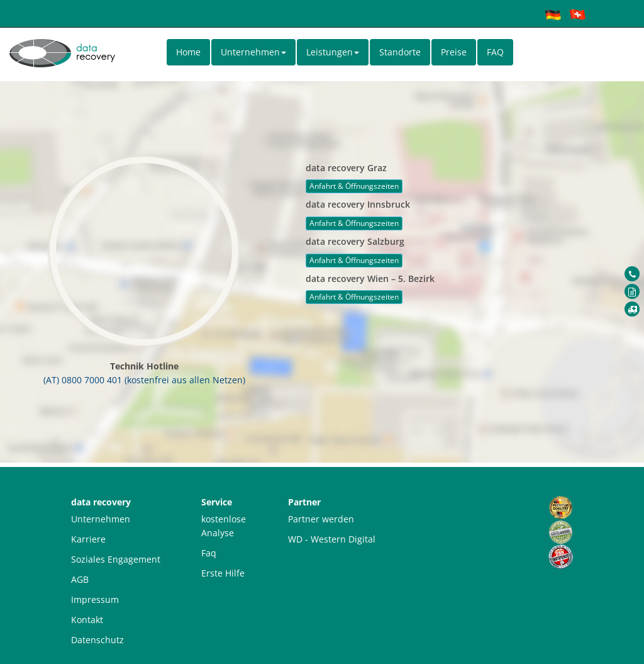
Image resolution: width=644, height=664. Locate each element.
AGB (80, 579)
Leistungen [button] (333, 52)
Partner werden (321, 519)
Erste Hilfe (223, 573)
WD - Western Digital (332, 539)
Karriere (88, 539)
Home (188, 52)
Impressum (95, 599)
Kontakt (87, 620)
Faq (209, 553)
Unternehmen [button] (253, 52)
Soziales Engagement (116, 559)
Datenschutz (97, 640)
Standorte (400, 52)
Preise (454, 52)
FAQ (495, 52)
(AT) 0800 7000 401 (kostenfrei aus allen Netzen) (144, 380)
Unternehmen (101, 519)
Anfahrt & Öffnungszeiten (354, 186)
